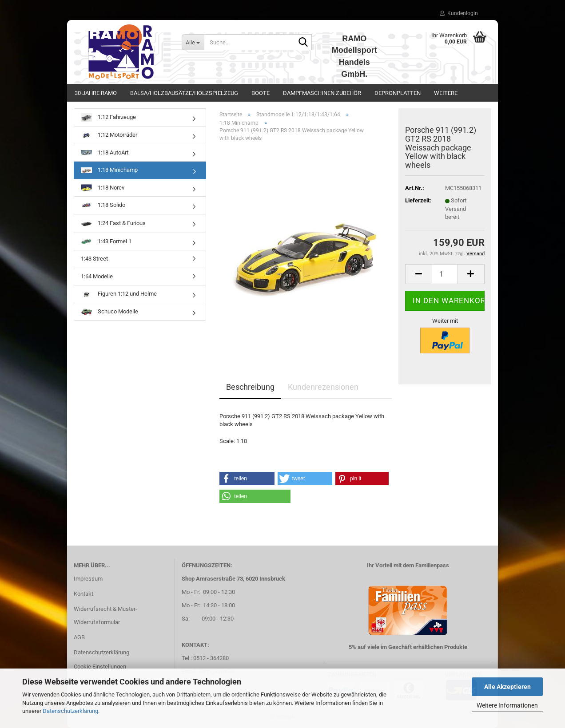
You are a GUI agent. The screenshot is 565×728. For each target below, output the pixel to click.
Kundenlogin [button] (459, 13)
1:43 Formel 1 (106, 241)
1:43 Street (94, 259)
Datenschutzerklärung (70, 711)
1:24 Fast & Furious (113, 224)
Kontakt (84, 594)
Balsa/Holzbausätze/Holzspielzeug (184, 93)
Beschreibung (250, 387)
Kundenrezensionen (323, 387)
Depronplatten (398, 93)
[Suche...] (193, 42)
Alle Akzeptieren (507, 687)
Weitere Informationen (507, 705)
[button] (418, 274)
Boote (261, 93)
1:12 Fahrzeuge (108, 117)
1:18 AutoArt (105, 152)
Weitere (446, 93)
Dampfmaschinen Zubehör (322, 93)
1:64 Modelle (97, 276)
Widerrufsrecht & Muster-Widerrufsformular (105, 615)
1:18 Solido (103, 205)
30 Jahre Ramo (96, 93)
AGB (79, 637)
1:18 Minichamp (109, 170)
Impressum (88, 579)
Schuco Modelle (109, 312)
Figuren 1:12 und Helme (119, 294)
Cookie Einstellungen (100, 667)
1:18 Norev (103, 188)
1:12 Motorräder (109, 135)
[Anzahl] (445, 274)
